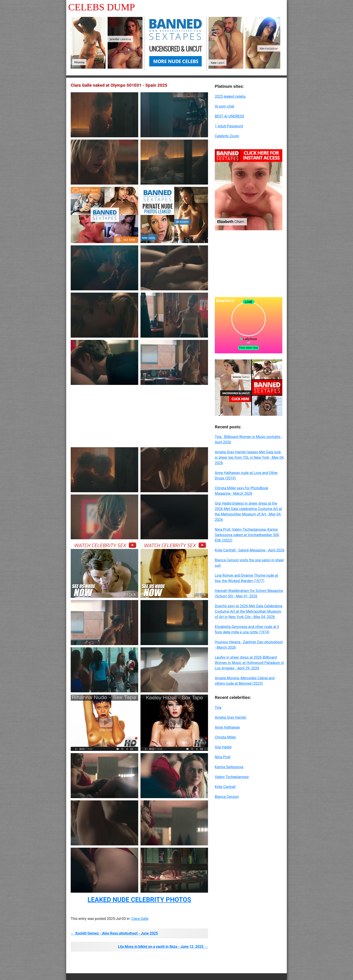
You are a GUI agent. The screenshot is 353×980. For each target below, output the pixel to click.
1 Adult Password (229, 126)
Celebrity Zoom (227, 136)
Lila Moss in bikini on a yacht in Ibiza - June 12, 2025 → (163, 947)
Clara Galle (140, 919)
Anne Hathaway (227, 727)
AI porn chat (224, 106)
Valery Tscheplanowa (232, 777)
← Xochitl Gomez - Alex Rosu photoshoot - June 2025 (114, 933)
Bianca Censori (227, 797)
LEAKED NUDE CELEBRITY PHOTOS (139, 900)
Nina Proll (223, 757)
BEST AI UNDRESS (230, 116)
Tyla (218, 708)
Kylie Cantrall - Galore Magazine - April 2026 (250, 550)
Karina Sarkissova (229, 767)
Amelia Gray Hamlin (231, 717)
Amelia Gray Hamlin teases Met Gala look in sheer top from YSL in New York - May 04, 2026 (250, 457)
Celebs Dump (102, 7)
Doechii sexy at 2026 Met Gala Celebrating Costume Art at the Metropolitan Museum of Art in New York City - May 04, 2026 (249, 611)
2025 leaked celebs (230, 96)
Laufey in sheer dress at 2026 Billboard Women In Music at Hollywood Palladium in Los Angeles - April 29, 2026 (249, 663)
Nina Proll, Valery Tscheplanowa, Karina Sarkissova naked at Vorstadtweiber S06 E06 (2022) (247, 535)
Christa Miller (225, 737)
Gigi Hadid (223, 747)
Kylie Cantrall (225, 787)
